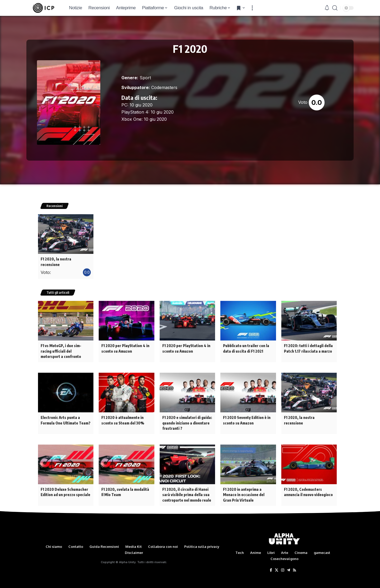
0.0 (317, 102)
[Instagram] (283, 562)
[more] (252, 8)
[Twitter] (277, 562)
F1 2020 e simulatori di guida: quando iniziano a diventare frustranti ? (187, 416)
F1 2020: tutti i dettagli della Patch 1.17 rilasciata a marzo (308, 343)
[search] (335, 8)
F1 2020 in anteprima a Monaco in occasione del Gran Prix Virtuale (244, 487)
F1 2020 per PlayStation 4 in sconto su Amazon (125, 343)
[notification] (327, 8)
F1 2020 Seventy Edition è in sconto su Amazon (247, 413)
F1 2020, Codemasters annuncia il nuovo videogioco (308, 484)
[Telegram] (288, 562)
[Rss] (294, 562)
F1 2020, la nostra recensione (66, 259)
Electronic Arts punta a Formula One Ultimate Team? (65, 413)
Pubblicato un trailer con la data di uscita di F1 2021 (246, 343)
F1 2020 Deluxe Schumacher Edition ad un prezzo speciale (65, 484)
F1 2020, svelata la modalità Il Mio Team (125, 484)
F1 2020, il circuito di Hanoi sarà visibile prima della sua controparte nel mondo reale (187, 487)
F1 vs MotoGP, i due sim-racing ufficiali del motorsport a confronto (61, 345)
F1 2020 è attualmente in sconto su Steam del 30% (123, 413)
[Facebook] (271, 562)
